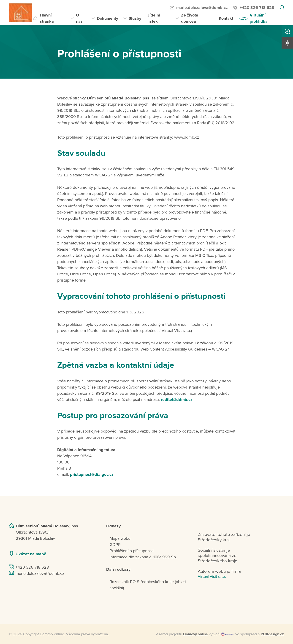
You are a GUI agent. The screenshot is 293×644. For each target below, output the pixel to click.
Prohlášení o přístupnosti (132, 551)
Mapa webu (120, 538)
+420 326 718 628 (257, 8)
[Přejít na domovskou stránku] (21, 13)
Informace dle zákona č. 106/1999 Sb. (143, 557)
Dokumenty (107, 18)
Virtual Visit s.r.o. (212, 577)
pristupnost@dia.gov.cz (92, 474)
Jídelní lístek (154, 18)
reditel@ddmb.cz (177, 400)
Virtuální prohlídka (259, 18)
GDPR (115, 545)
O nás (79, 18)
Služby (135, 18)
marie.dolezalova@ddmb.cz (202, 8)
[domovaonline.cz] (195, 634)
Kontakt (226, 18)
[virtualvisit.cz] (227, 634)
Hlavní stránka (47, 18)
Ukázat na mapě (31, 554)
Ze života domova (190, 18)
